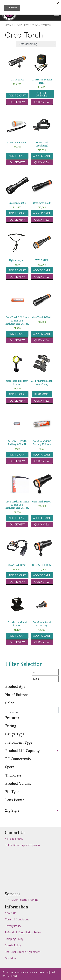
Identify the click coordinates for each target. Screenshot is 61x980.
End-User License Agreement (23, 952)
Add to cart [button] (17, 96)
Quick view (17, 102)
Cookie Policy (13, 945)
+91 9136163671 (15, 839)
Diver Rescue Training (25, 900)
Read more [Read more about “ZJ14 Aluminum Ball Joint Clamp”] (42, 394)
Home (9, 25)
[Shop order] (36, 44)
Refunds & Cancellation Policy (23, 932)
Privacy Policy (13, 926)
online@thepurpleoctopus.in (22, 845)
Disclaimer (11, 958)
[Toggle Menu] (57, 16)
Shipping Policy (14, 939)
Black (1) (31, 713)
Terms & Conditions (17, 919)
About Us (11, 913)
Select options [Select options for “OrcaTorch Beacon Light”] (42, 94)
